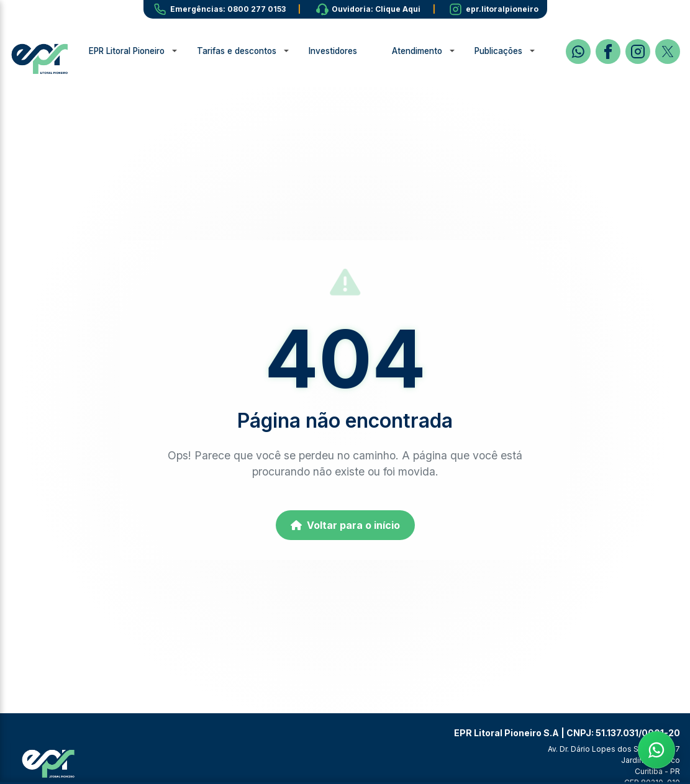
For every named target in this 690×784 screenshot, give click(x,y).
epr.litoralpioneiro (502, 9)
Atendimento (438, 51)
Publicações (520, 51)
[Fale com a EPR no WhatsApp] (656, 750)
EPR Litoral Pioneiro (148, 51)
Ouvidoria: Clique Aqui (376, 9)
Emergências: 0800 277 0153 (228, 9)
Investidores (354, 51)
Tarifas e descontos (258, 51)
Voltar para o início (345, 525)
